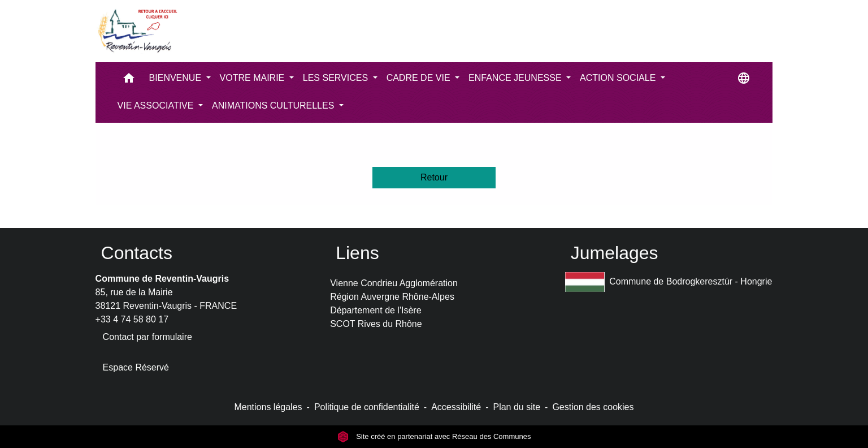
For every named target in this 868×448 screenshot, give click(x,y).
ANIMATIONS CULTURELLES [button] (274, 105)
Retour (434, 177)
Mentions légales (268, 407)
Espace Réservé (136, 367)
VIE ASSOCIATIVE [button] (157, 105)
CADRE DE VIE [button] (420, 78)
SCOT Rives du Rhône (376, 324)
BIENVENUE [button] (177, 78)
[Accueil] (137, 31)
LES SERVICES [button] (337, 78)
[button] (129, 81)
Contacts (137, 253)
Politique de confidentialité (367, 407)
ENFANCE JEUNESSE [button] (516, 78)
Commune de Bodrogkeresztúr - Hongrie (669, 282)
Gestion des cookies (593, 407)
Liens (357, 253)
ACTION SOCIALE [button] (619, 78)
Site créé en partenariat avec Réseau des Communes (434, 436)
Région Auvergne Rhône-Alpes (392, 297)
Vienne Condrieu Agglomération (394, 283)
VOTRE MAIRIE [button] (253, 78)
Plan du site (517, 407)
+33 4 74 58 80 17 (132, 319)
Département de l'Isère (376, 310)
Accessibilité (456, 407)
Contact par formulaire (147, 337)
